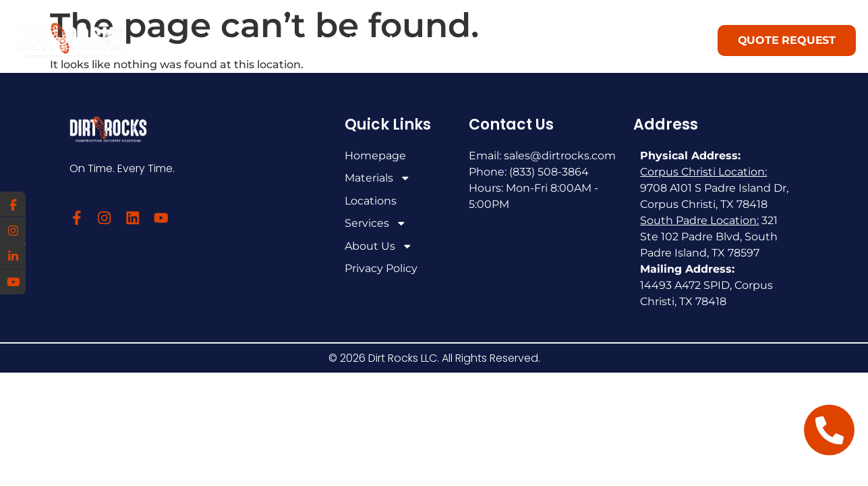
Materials (370, 40)
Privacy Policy (381, 270)
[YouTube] (13, 283)
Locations (465, 40)
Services (567, 41)
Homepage (375, 156)
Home (287, 40)
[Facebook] (13, 202)
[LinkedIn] (13, 256)
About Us (677, 41)
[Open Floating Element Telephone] (829, 430)
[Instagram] (13, 230)
